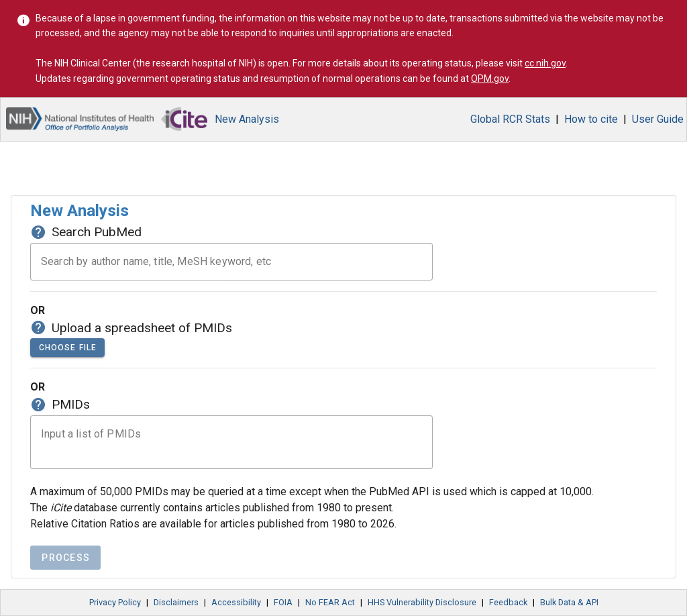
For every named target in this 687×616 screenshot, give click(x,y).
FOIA (283, 602)
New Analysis (247, 119)
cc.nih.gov (545, 63)
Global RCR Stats (510, 119)
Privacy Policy (115, 602)
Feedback (508, 602)
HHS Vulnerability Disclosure (422, 602)
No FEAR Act (330, 602)
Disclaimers (176, 602)
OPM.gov (490, 79)
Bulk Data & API (569, 602)
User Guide (658, 119)
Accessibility (236, 602)
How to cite (591, 119)
